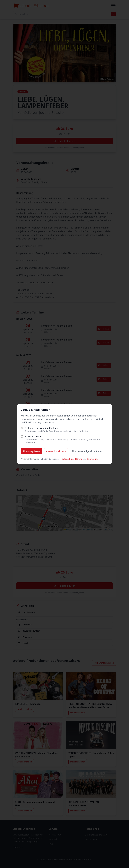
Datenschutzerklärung (72, 459)
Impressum (92, 459)
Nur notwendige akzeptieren (87, 451)
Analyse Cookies (33, 436)
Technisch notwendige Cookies (41, 428)
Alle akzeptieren (31, 451)
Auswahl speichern (56, 451)
